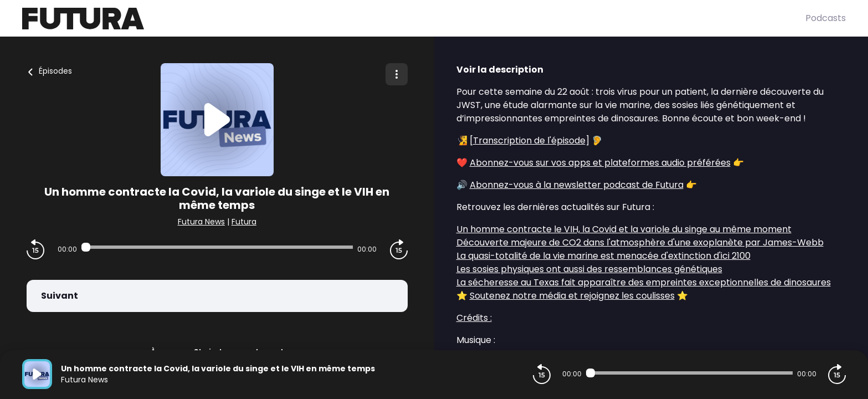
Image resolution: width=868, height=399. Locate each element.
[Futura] (414, 19)
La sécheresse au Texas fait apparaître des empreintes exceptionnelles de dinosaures (644, 282)
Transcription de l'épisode (529, 140)
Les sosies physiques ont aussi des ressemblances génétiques (589, 269)
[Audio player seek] (217, 247)
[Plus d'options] (397, 74)
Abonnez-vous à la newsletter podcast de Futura (577, 185)
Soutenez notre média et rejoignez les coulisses (572, 296)
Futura (244, 222)
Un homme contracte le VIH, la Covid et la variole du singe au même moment (624, 229)
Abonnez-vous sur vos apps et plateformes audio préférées (600, 163)
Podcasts (826, 18)
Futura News (201, 222)
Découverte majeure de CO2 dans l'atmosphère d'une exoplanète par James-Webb (640, 242)
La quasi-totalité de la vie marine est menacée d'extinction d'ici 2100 (604, 256)
